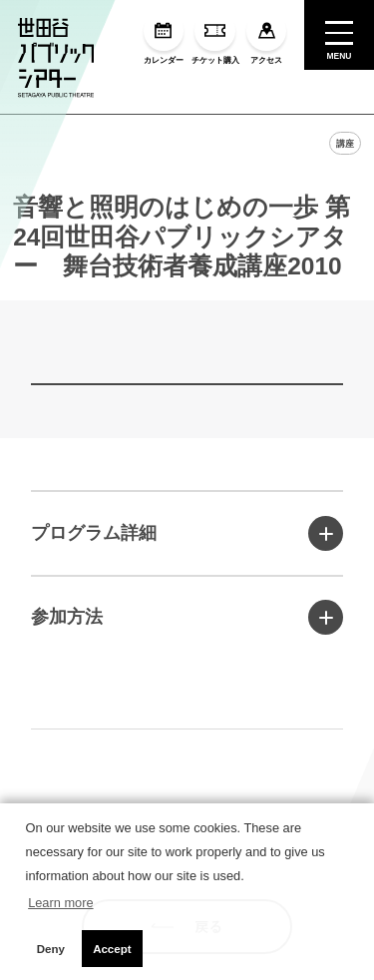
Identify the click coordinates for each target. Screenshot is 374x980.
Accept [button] (112, 949)
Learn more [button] (60, 903)
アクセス (266, 38)
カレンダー (164, 38)
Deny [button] (51, 949)
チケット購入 (215, 38)
